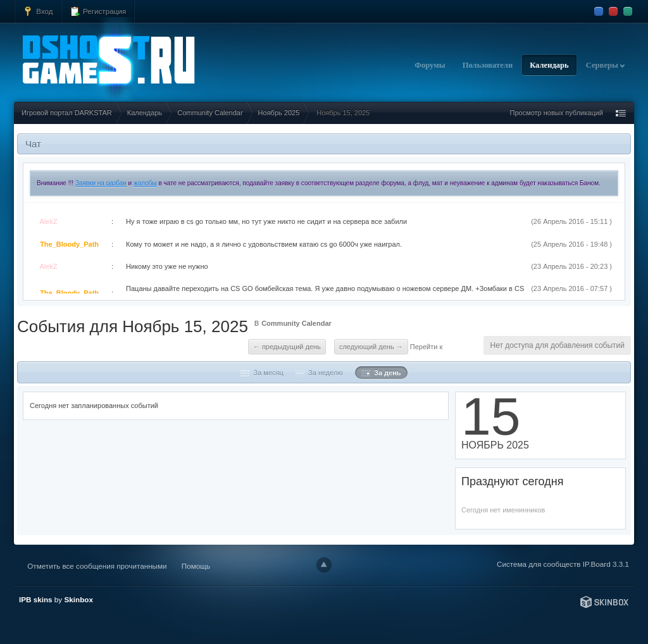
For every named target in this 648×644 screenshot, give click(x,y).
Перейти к (426, 347)
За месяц (262, 373)
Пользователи (488, 65)
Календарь (549, 65)
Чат (33, 144)
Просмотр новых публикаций (556, 113)
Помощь (196, 566)
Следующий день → (371, 347)
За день (381, 373)
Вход (38, 11)
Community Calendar (296, 323)
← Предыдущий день (287, 347)
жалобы (145, 183)
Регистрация (98, 11)
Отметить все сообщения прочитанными (97, 566)
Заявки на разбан (101, 183)
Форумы (430, 65)
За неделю (319, 373)
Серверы (605, 65)
